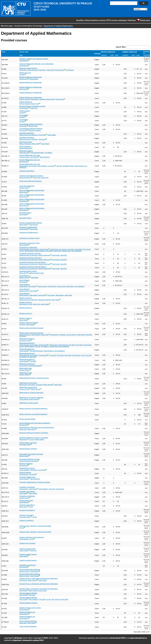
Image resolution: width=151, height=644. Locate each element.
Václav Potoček (24, 551)
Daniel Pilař (89, 335)
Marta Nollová (52, 287)
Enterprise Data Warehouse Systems (31, 176)
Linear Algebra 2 (25, 289)
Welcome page (7, 26)
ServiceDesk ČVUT (118, 638)
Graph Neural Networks (27, 186)
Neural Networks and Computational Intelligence (35, 423)
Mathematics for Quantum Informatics (31, 393)
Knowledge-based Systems (28, 271)
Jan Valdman (48, 153)
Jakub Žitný (64, 255)
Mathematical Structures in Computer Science (34, 378)
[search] (123, 3)
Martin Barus (34, 470)
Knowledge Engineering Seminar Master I (33, 262)
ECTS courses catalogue (117, 20)
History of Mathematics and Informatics (32, 190)
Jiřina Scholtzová (40, 251)
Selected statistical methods (28, 603)
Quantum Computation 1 (27, 505)
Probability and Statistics (27, 487)
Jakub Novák (81, 335)
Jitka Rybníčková (45, 157)
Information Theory (25, 213)
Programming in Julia (26, 500)
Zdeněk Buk (23, 70)
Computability (24, 115)
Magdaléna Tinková (69, 166)
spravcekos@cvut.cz (138, 638)
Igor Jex (22, 528)
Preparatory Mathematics (27, 477)
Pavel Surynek (23, 79)
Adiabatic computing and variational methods (34, 59)
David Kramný (54, 335)
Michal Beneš (23, 440)
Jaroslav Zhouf (66, 251)
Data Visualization (25, 146)
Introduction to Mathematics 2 (29, 232)
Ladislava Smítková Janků (47, 99)
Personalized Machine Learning (29, 459)
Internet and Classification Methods (31, 223)
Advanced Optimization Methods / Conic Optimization (36, 64)
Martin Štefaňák (24, 245)
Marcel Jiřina (36, 144)
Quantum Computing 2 (27, 515)
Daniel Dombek (24, 166)
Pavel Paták (78, 249)
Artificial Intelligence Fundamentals (30, 77)
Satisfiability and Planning (28, 565)
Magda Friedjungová (25, 144)
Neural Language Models (27, 419)
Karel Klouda (34, 229)
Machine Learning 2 (26, 308)
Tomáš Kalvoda (24, 229)
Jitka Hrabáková (36, 335)
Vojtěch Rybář (50, 70)
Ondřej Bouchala (24, 153)
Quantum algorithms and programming (32, 537)
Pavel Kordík (23, 126)
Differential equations (26, 151)
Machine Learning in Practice (29, 323)
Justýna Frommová (25, 335)
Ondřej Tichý (34, 108)
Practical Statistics (25, 472)
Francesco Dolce (24, 157)
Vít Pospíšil (23, 336)
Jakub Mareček (24, 61)
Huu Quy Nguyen (71, 335)
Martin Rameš (35, 99)
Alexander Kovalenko (35, 131)
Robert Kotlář (37, 178)
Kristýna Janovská (25, 99)
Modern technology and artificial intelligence (33, 408)
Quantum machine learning (28, 554)
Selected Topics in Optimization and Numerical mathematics (38, 578)
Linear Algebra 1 (25, 276)
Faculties (80, 20)
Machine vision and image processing (31, 328)
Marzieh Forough (24, 278)
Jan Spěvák (51, 166)
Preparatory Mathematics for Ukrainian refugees (35, 482)
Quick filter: (121, 47)
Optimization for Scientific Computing (31, 454)
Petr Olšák (22, 341)
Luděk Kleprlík (54, 249)
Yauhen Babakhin (24, 470)
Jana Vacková (57, 251)
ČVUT (46, 638)
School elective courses (95, 20)
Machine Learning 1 (26, 298)
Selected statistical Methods (28, 593)
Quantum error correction (27, 543)
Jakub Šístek (68, 295)
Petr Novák (71, 249)
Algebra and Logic (25, 73)
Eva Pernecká (34, 157)
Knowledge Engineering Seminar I (30, 253)
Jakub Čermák (79, 166)
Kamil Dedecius (24, 108)
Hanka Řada (35, 278)
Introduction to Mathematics (28, 227)
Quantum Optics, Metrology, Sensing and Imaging (35, 526)
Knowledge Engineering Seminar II (30, 258)
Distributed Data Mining (27, 171)
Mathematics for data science (29, 403)
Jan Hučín (22, 325)
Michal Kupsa (23, 385)
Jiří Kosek (18, 638)
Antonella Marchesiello (37, 153)
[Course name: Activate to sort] (56, 52)
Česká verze (143, 20)
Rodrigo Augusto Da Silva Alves (36, 70)
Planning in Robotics (26, 464)
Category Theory (25, 111)
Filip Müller (62, 335)
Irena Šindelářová (76, 251)
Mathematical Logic (25, 368)
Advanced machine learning (28, 68)
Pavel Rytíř (33, 551)
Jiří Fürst (32, 440)
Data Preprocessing (26, 142)
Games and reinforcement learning (30, 181)
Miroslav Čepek (59, 70)
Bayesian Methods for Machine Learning (32, 106)
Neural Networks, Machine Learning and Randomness (37, 427)
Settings (132, 20)
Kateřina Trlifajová (24, 370)
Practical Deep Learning (27, 468)
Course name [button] (24, 52)
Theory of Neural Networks (28, 621)
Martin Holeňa (23, 225)
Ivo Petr (21, 251)
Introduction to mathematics (28, 247)
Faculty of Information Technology (28, 26)
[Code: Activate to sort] (10, 52)
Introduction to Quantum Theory (30, 238)
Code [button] (3, 52)
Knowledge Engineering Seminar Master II (33, 267)
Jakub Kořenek (34, 225)
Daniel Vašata (52, 135)
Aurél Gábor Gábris (25, 445)
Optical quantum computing (28, 443)
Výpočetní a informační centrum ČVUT (28, 640)
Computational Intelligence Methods (31, 124)
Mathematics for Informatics (28, 383)
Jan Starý (22, 75)
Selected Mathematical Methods (30, 570)
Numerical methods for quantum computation (34, 433)
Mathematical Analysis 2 (27, 353)
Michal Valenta (34, 79)
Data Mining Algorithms (27, 133)
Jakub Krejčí (45, 178)
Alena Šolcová (23, 192)
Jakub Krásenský (43, 287)
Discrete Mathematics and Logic (30, 155)
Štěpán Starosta (48, 385)
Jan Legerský (33, 166)
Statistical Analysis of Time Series (30, 608)
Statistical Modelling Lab (27, 612)
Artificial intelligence (26, 102)
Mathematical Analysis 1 (27, 339)
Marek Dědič (23, 429)
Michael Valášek (39, 440)
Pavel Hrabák (23, 214)
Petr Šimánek (70, 70)
